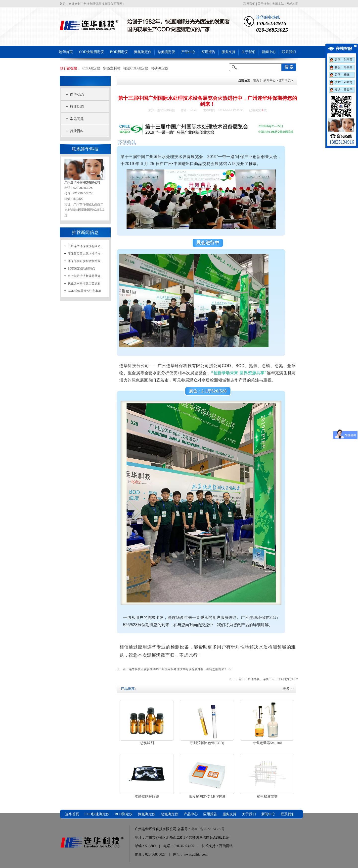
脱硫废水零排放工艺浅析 (84, 283)
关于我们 (249, 52)
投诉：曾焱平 (344, 90)
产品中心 (188, 52)
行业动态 (77, 107)
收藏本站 (278, 4)
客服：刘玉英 (344, 60)
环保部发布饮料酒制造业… (86, 261)
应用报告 (208, 52)
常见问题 (77, 119)
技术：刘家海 (344, 82)
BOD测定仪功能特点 (81, 269)
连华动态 (77, 94)
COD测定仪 (91, 68)
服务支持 (228, 52)
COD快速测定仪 (91, 52)
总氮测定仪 (166, 52)
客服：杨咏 (342, 75)
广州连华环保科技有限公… (86, 246)
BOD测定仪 (119, 52)
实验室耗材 (112, 68)
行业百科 (77, 131)
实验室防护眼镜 (147, 797)
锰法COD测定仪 (136, 68)
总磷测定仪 (160, 68)
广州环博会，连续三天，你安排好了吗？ (271, 679)
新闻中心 (269, 52)
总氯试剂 (147, 743)
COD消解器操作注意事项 (84, 291)
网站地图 (292, 4)
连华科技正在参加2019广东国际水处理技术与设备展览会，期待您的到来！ (178, 669)
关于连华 (264, 4)
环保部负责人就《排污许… (86, 254)
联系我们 (249, 4)
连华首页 (66, 52)
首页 (256, 80)
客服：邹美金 (344, 67)
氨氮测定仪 (143, 52)
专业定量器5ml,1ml (267, 743)
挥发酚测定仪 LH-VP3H (207, 797)
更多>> (288, 689)
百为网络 (226, 846)
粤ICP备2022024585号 (208, 829)
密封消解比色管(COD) (207, 743)
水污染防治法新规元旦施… (86, 276)
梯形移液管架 (267, 797)
